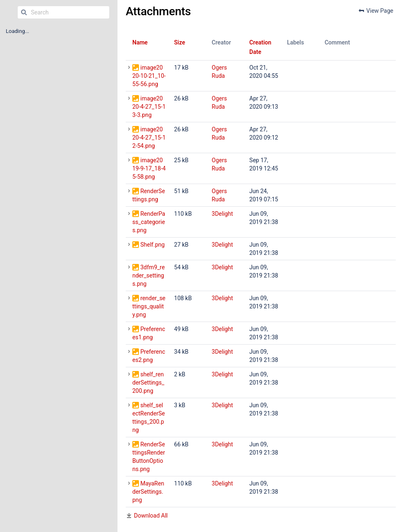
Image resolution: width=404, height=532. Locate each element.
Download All (151, 516)
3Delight (222, 214)
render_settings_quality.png (149, 306)
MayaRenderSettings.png (148, 492)
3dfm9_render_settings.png (149, 275)
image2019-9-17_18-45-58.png (149, 168)
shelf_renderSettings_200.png (148, 383)
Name (140, 42)
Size (180, 42)
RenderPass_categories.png (149, 222)
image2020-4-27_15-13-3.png (149, 107)
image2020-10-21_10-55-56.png (149, 76)
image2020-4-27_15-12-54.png (149, 138)
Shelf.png (152, 245)
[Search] (24, 12)
